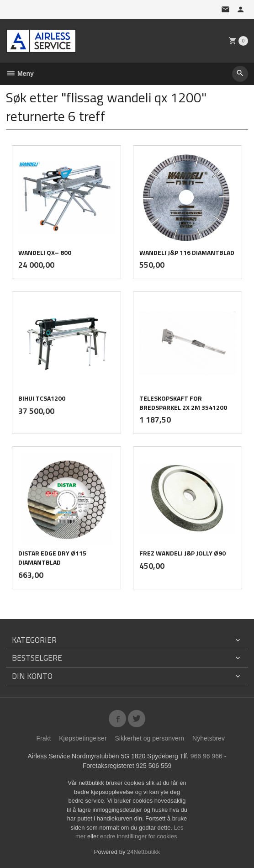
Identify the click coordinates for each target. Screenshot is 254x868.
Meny (20, 74)
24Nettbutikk (143, 852)
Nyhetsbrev (209, 738)
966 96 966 (206, 756)
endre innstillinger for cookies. (139, 836)
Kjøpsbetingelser (83, 738)
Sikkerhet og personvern (149, 738)
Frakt (43, 738)
